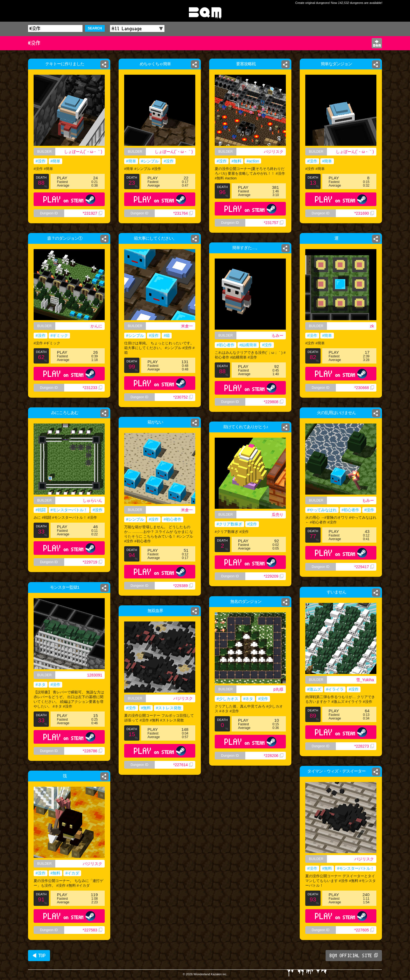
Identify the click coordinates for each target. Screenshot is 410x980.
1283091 (95, 675)
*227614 (183, 765)
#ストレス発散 (169, 708)
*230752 (183, 397)
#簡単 (56, 161)
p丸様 (278, 689)
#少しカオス (227, 699)
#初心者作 (226, 345)
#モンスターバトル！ (69, 510)
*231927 (92, 213)
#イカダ (72, 873)
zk (373, 326)
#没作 (41, 161)
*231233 (92, 388)
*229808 (274, 402)
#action (253, 161)
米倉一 (187, 326)
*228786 (92, 751)
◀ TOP (39, 956)
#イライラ (335, 689)
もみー (277, 335)
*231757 (274, 223)
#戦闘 (41, 510)
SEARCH (95, 28)
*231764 (183, 213)
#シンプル (150, 161)
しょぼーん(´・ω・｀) (83, 152)
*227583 (92, 930)
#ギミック (59, 335)
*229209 (274, 576)
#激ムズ (314, 689)
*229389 (183, 586)
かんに (96, 326)
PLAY (69, 199)
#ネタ (41, 685)
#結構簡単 (248, 345)
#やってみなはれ (322, 510)
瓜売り (277, 515)
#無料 (237, 161)
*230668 (365, 391)
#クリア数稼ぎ (229, 524)
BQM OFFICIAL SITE (354, 956)
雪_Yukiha (365, 680)
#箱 (167, 335)
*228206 (274, 756)
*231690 (364, 213)
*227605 (364, 930)
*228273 (364, 746)
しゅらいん (92, 500)
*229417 (364, 567)
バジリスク (274, 152)
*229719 (92, 562)
